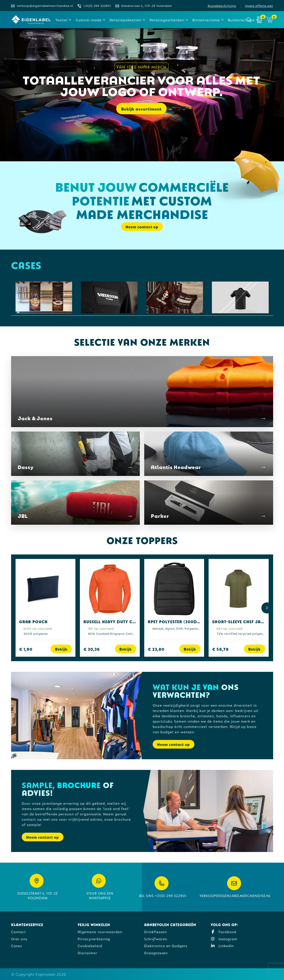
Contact (19, 932)
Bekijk (61, 649)
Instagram (224, 939)
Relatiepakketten (126, 20)
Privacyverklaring (94, 939)
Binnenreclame (206, 20)
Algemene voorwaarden (100, 932)
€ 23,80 (156, 649)
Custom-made (89, 20)
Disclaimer (87, 953)
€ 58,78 (220, 649)
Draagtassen (156, 953)
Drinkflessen (156, 932)
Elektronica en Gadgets (166, 945)
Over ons (19, 939)
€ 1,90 (26, 649)
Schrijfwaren (156, 939)
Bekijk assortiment (141, 110)
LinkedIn (222, 945)
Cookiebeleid (90, 945)
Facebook (224, 932)
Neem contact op (142, 227)
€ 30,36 (92, 649)
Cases (17, 945)
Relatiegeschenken (167, 20)
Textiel (62, 20)
